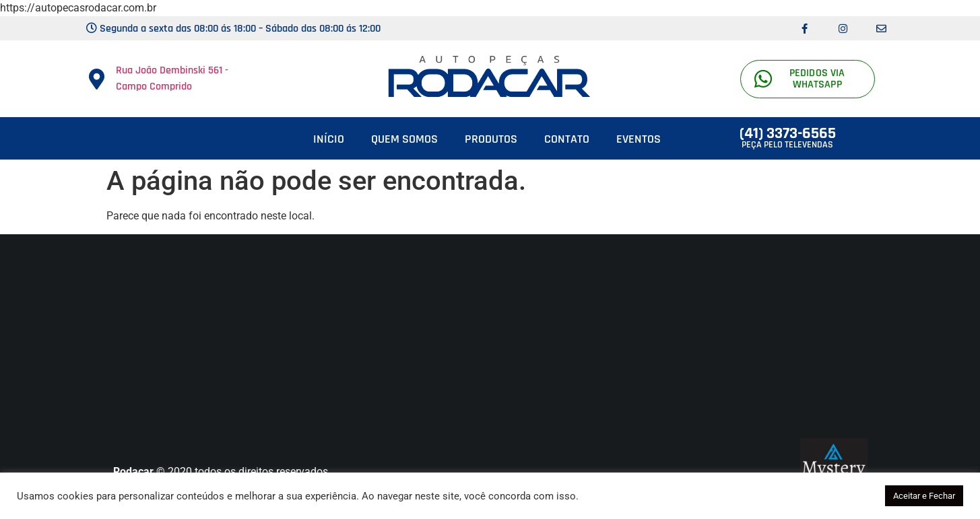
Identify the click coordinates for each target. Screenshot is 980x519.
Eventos (639, 139)
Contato (567, 139)
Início (329, 139)
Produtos (491, 139)
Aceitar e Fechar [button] (924, 496)
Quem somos (404, 139)
